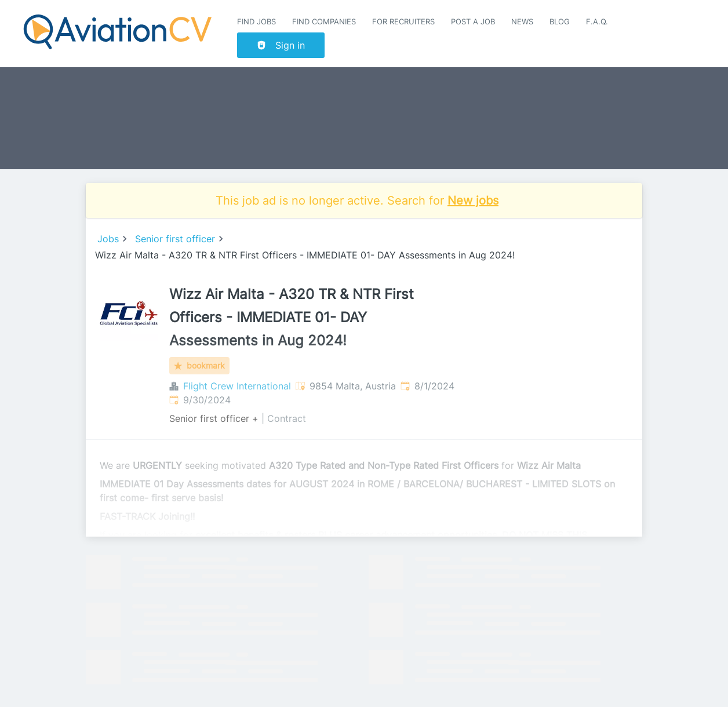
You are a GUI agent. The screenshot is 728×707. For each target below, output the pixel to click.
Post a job (473, 22)
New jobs (473, 201)
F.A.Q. (597, 22)
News (522, 22)
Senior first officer (175, 239)
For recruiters (403, 22)
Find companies (324, 22)
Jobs (108, 239)
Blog (560, 22)
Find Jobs (256, 22)
